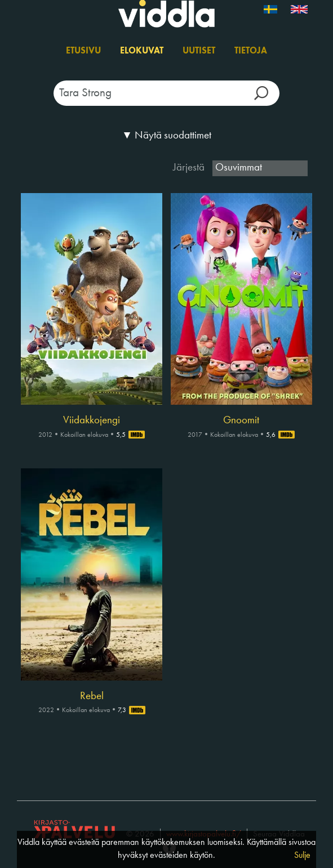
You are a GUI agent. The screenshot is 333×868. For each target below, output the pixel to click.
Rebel (92, 696)
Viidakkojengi (92, 420)
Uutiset (199, 51)
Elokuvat (142, 51)
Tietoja (251, 51)
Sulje (302, 856)
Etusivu (83, 51)
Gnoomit (241, 420)
